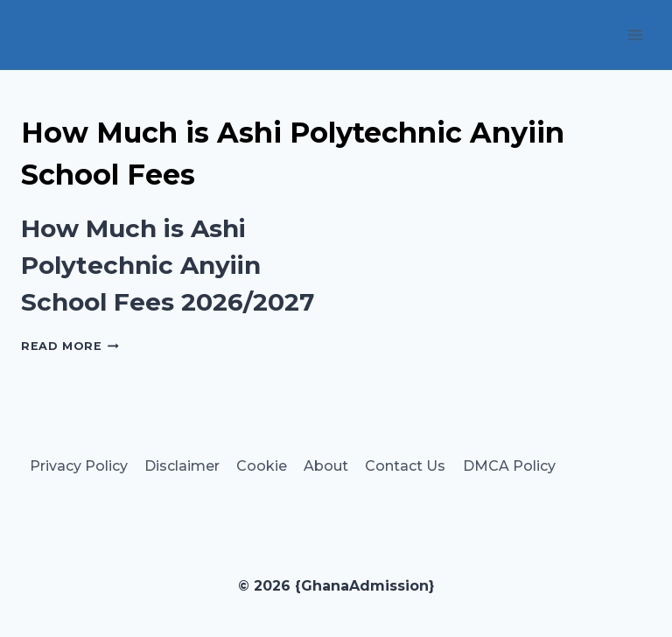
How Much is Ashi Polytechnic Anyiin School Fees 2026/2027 (168, 265)
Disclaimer (182, 466)
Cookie (262, 466)
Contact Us (405, 466)
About (326, 466)
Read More (70, 346)
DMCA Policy (509, 466)
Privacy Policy (79, 466)
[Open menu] (635, 35)
